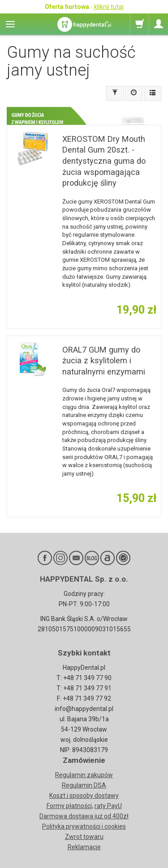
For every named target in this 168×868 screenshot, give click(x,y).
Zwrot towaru (84, 837)
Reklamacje (84, 847)
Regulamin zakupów (84, 775)
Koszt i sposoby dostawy (84, 796)
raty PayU (108, 806)
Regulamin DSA (84, 785)
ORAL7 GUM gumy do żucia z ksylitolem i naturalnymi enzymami (104, 361)
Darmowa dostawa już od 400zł (84, 816)
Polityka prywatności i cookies (84, 826)
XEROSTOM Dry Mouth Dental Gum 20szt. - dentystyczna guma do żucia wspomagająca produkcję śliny (104, 161)
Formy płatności (69, 806)
